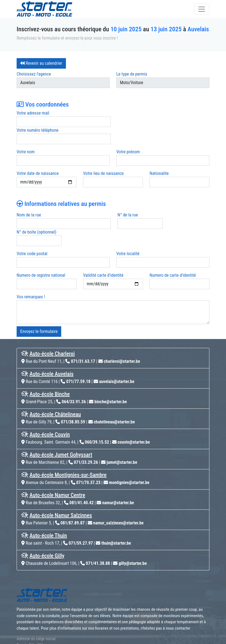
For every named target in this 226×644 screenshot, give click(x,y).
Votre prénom (128, 135)
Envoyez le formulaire (39, 297)
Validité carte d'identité (103, 241)
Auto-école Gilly (47, 521)
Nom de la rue (29, 198)
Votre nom (26, 135)
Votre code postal (32, 219)
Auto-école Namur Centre (57, 461)
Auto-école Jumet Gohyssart (61, 420)
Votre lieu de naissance (103, 156)
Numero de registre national (41, 241)
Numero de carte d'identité (173, 241)
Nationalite (159, 156)
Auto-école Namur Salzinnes (61, 481)
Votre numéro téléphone (137, 113)
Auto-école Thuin (48, 501)
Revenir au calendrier (41, 63)
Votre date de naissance (38, 156)
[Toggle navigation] (202, 9)
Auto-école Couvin (50, 400)
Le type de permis (132, 74)
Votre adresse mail (33, 113)
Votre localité (128, 219)
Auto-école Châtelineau (55, 380)
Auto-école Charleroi (52, 319)
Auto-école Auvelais (52, 340)
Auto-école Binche (50, 360)
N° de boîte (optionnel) (186, 198)
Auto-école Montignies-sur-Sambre (68, 441)
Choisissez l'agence (34, 74)
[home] (44, 9)
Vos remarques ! (31, 262)
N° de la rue (127, 198)
